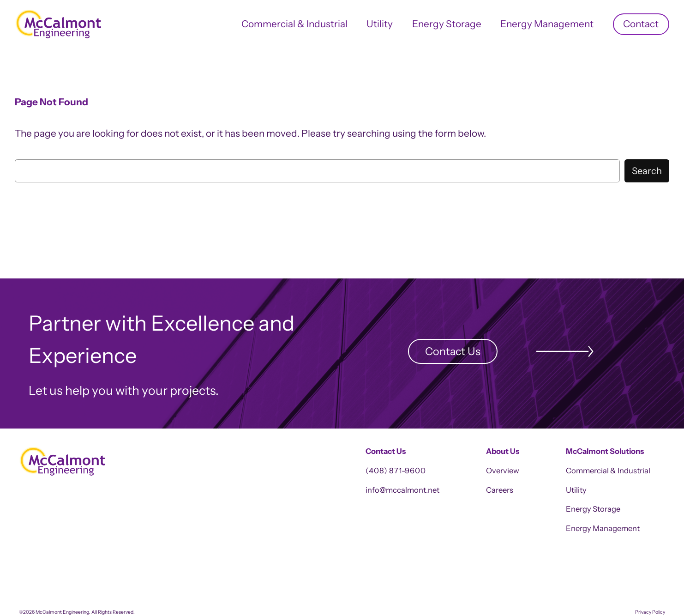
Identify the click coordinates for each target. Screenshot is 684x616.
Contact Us (453, 351)
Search (647, 171)
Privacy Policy (650, 612)
